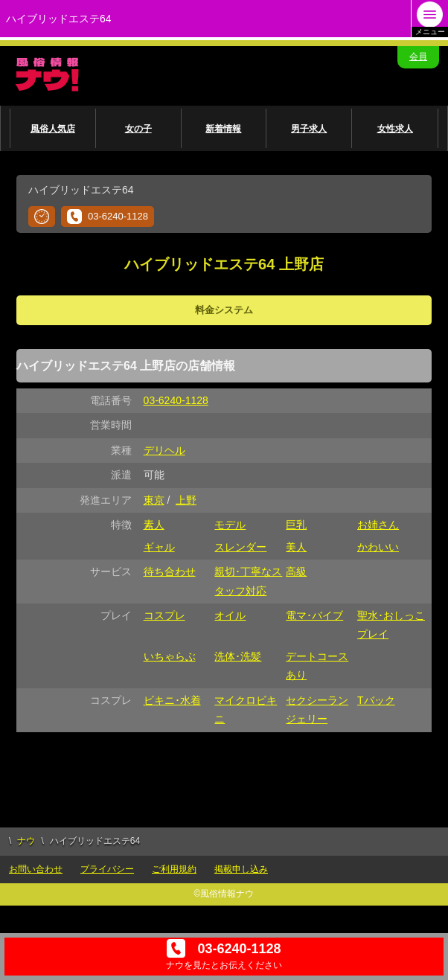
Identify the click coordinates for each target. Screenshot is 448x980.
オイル (230, 615)
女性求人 (395, 129)
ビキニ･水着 (172, 700)
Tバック (376, 700)
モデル (230, 525)
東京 (154, 500)
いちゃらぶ (170, 656)
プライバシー (107, 869)
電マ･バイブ (314, 615)
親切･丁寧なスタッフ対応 (248, 581)
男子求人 (309, 129)
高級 (296, 571)
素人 (154, 525)
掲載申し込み (241, 869)
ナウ (26, 841)
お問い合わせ (36, 869)
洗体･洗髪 (238, 656)
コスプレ (164, 615)
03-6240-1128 (108, 217)
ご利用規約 (174, 869)
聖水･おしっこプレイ (391, 625)
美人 (296, 547)
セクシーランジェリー (317, 710)
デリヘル (164, 450)
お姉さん (378, 525)
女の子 (138, 129)
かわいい (378, 547)
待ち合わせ (170, 571)
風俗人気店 (53, 129)
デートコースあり (317, 666)
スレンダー (240, 547)
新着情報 (223, 129)
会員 (418, 57)
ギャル (159, 547)
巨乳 (296, 525)
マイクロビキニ (246, 710)
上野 (186, 500)
